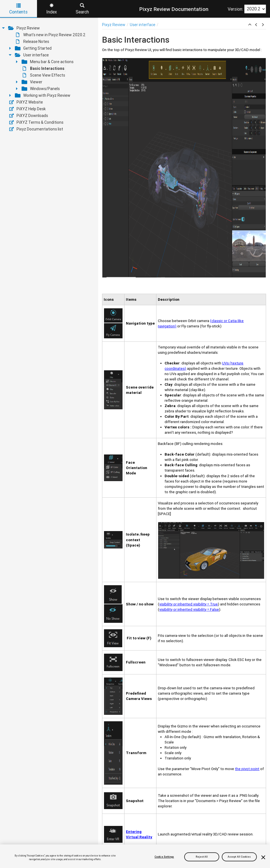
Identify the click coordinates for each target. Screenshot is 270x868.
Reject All (202, 857)
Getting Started (33, 48)
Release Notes (33, 42)
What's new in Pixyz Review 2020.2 (51, 35)
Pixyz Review (24, 28)
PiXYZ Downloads (29, 116)
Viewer (32, 82)
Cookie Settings (164, 857)
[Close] (263, 857)
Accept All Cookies (239, 857)
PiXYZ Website (26, 102)
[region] (135, 856)
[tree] (49, 79)
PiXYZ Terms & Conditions (36, 122)
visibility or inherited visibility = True (189, 604)
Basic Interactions (44, 68)
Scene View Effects (44, 75)
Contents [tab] (18, 9)
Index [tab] (52, 9)
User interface (32, 55)
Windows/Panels (41, 89)
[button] (250, 25)
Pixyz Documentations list (36, 129)
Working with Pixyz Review (43, 95)
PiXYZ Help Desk (27, 109)
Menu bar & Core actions (48, 62)
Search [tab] (82, 9)
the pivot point (247, 769)
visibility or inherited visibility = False (189, 609)
